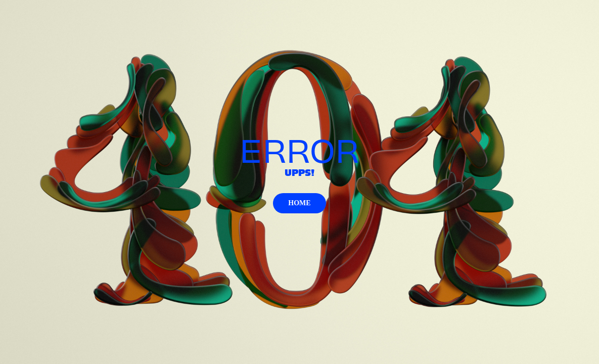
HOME (299, 203)
